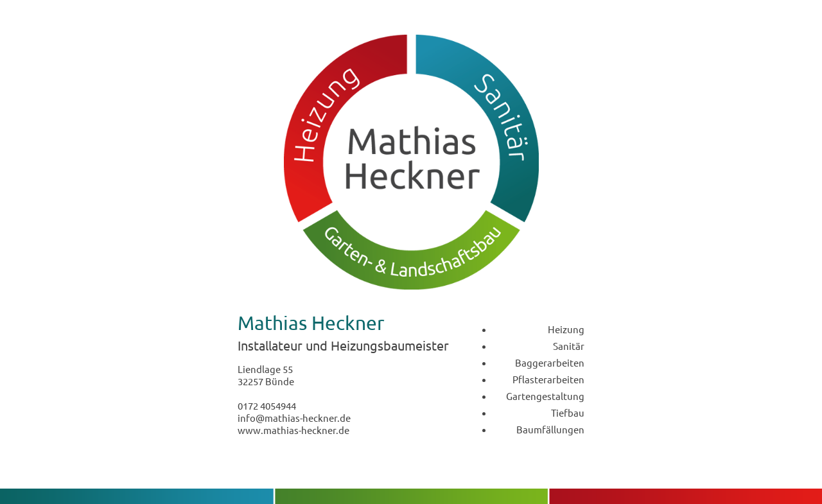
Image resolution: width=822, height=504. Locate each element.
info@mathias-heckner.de (294, 418)
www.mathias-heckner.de (293, 430)
